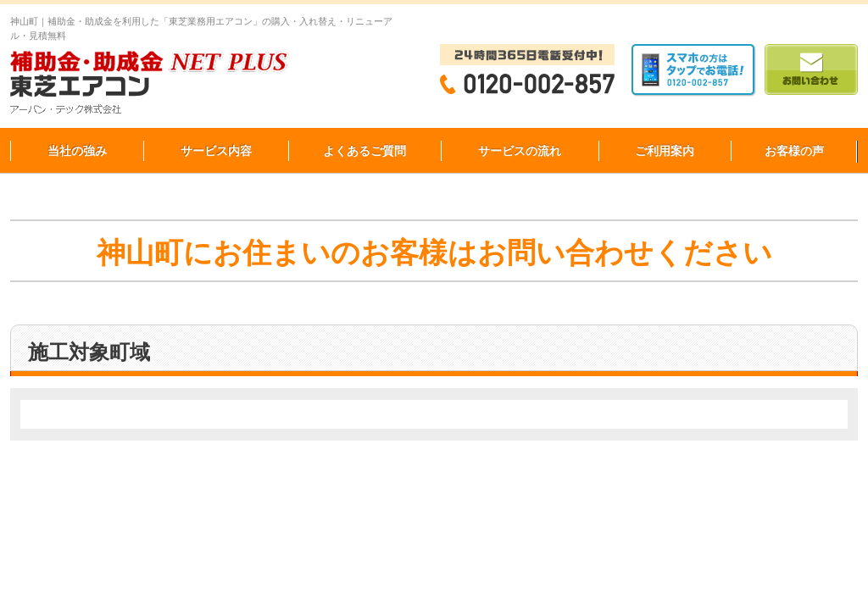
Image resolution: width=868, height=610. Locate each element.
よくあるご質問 (364, 151)
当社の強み (77, 151)
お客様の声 (794, 151)
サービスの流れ (520, 151)
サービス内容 (216, 151)
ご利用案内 (665, 151)
